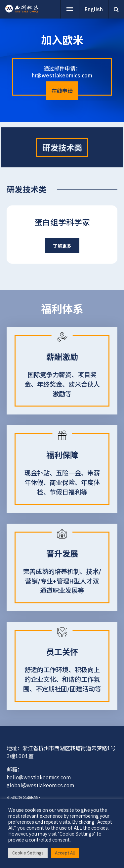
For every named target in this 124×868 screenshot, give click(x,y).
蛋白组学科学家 (62, 222)
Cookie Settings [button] (28, 853)
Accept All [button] (65, 853)
